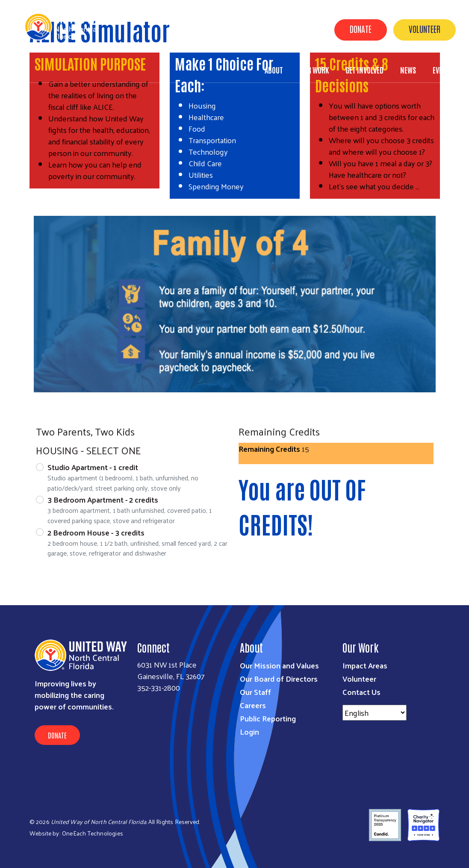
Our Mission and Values (279, 665)
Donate (361, 29)
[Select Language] (375, 713)
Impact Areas (365, 665)
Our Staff (255, 692)
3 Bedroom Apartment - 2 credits (103, 499)
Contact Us (361, 692)
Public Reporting (268, 718)
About (274, 70)
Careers (253, 705)
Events (443, 70)
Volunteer (425, 29)
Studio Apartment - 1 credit (93, 467)
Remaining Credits (269, 449)
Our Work (314, 70)
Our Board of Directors (279, 678)
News (408, 70)
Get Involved (364, 70)
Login (249, 731)
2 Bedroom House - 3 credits (96, 532)
